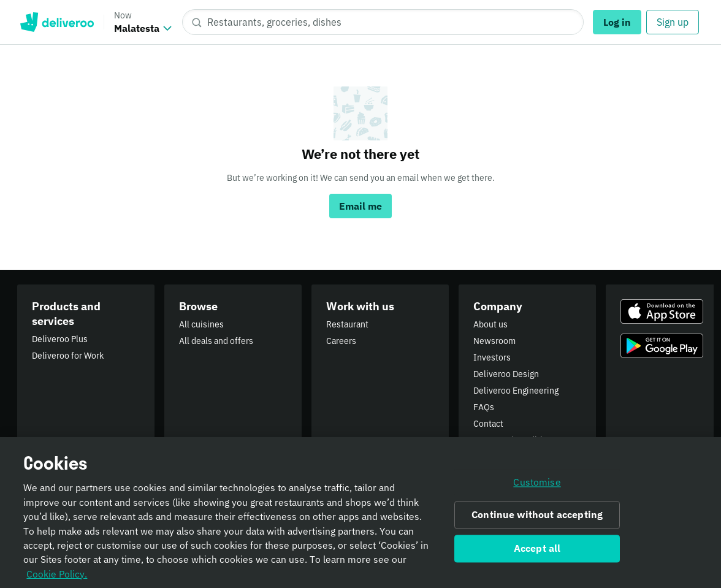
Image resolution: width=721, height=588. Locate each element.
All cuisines (201, 324)
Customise (537, 486)
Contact (488, 424)
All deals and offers (216, 341)
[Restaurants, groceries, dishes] (383, 22)
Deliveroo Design (506, 374)
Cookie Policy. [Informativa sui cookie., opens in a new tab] (57, 578)
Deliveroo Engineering (516, 391)
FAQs (484, 407)
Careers (341, 341)
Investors (492, 357)
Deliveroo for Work (68, 356)
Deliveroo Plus (60, 339)
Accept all (537, 552)
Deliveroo (57, 22)
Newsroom (494, 341)
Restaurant (347, 324)
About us (490, 324)
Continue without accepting (537, 519)
